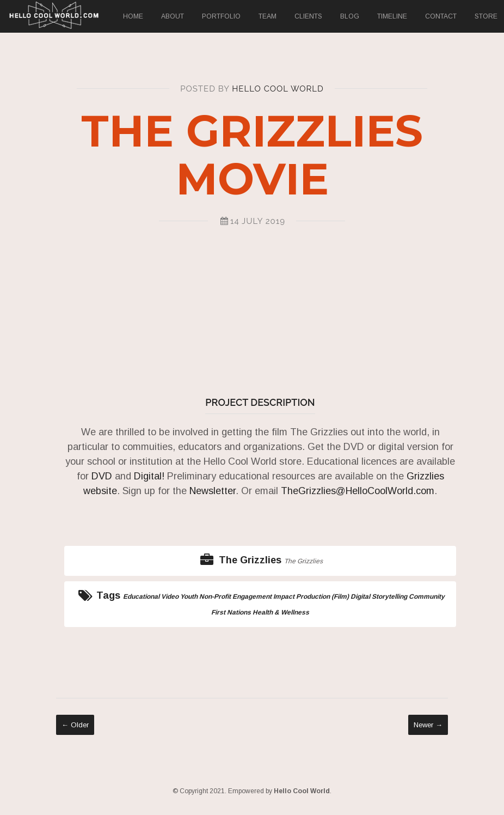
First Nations (231, 612)
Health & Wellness (281, 612)
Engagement (252, 597)
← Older (75, 725)
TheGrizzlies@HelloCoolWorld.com (358, 491)
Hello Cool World (278, 89)
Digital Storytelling (379, 597)
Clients (308, 16)
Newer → (428, 725)
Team (268, 16)
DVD (100, 476)
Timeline (392, 16)
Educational (141, 597)
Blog (350, 16)
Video (170, 597)
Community (427, 597)
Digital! (149, 476)
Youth (189, 597)
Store (486, 16)
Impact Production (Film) (311, 597)
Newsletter (213, 491)
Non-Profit (215, 597)
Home (133, 16)
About (173, 16)
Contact (441, 16)
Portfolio (221, 16)
